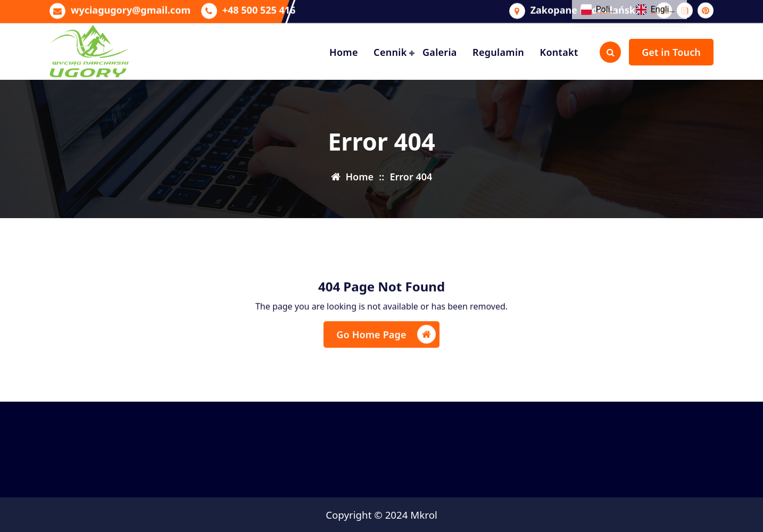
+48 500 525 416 (259, 9)
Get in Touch (671, 52)
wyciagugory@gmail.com (131, 9)
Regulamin (498, 52)
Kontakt (559, 52)
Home (344, 52)
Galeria (440, 52)
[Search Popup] (610, 52)
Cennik (390, 52)
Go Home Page (386, 340)
